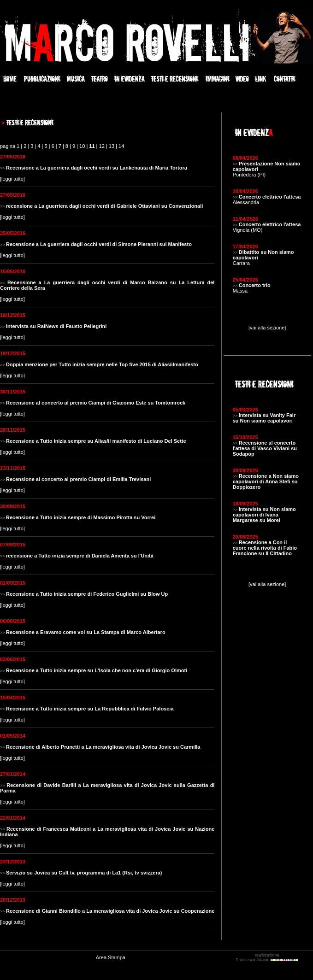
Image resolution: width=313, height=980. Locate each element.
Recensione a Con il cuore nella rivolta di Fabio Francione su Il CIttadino (265, 548)
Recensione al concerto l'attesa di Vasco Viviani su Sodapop (265, 448)
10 (82, 146)
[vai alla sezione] (267, 328)
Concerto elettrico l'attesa (270, 197)
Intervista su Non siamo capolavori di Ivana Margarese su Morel (264, 515)
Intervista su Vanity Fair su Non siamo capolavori (264, 418)
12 (102, 146)
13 (112, 146)
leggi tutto (12, 179)
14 (121, 146)
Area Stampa (111, 957)
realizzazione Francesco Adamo (267, 957)
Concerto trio (255, 285)
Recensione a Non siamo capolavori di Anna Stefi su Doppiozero (266, 481)
